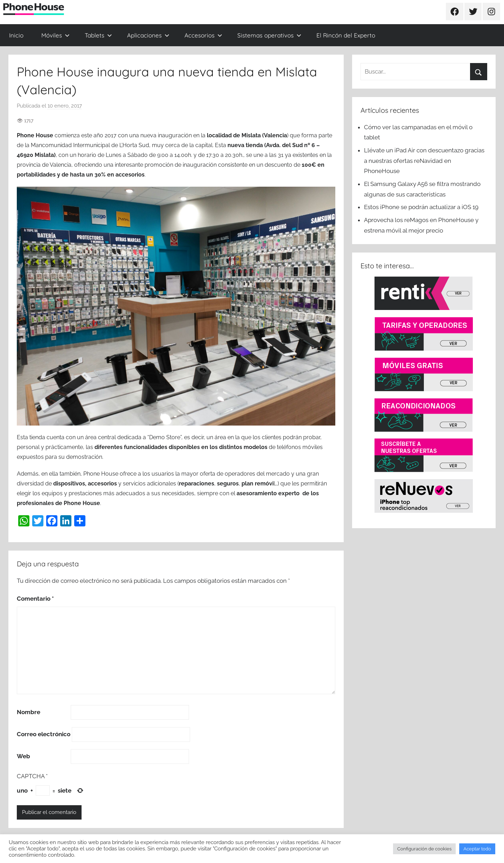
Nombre (29, 712)
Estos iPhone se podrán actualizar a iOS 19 (422, 207)
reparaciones (197, 484)
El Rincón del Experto (346, 35)
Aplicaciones (148, 35)
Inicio (16, 35)
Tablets (98, 35)
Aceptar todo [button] (477, 849)
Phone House (35, 135)
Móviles (55, 35)
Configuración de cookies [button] (424, 849)
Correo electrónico (44, 734)
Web (23, 756)
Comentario (35, 599)
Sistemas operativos (269, 35)
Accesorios (203, 35)
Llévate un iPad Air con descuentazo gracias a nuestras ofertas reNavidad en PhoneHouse (424, 161)
